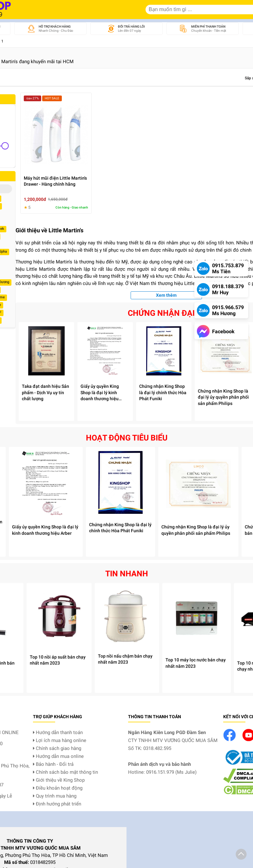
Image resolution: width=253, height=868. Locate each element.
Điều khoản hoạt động (58, 788)
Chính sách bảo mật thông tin (65, 772)
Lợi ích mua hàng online (60, 740)
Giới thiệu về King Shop (59, 780)
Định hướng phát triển (57, 804)
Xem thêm (166, 295)
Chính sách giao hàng (57, 748)
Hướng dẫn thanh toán (58, 732)
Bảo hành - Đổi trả (53, 764)
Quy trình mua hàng (55, 796)
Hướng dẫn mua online (58, 756)
